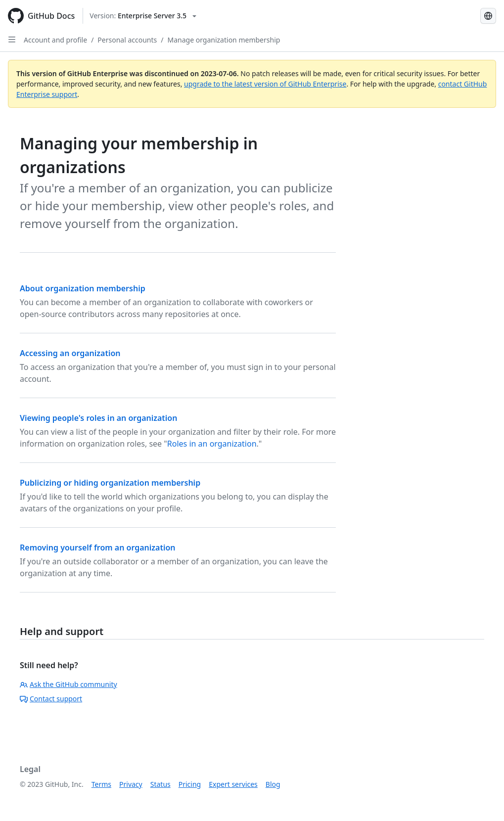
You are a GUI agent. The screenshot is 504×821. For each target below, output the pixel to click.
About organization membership (83, 288)
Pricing (190, 784)
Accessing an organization (70, 353)
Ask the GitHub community (69, 684)
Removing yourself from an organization (98, 547)
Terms (101, 784)
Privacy (131, 784)
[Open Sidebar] (12, 40)
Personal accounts (127, 40)
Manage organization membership (224, 40)
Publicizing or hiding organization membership (110, 483)
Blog (273, 784)
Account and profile (55, 40)
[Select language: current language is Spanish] (488, 16)
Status (160, 784)
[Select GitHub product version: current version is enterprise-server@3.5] (143, 16)
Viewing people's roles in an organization (98, 418)
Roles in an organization (212, 444)
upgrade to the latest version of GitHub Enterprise (265, 84)
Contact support (51, 699)
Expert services (233, 784)
